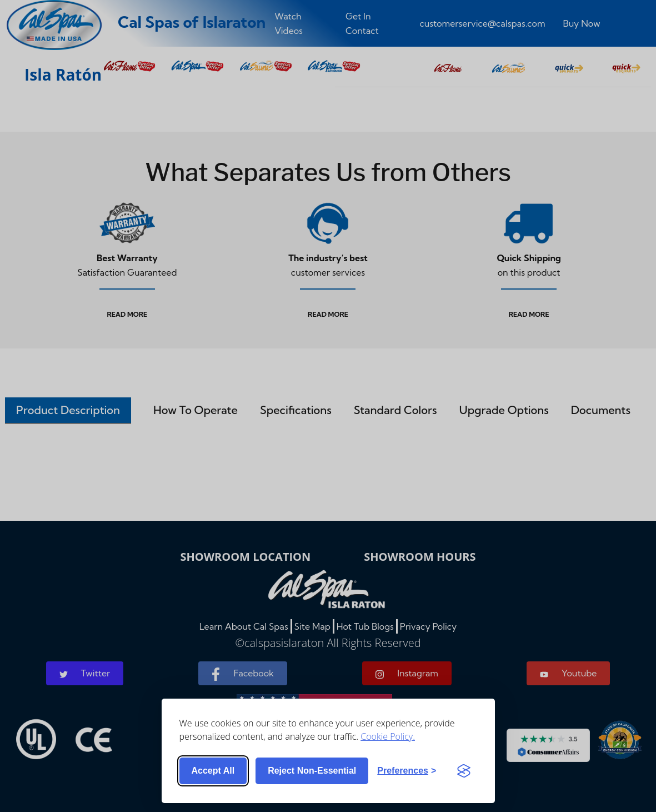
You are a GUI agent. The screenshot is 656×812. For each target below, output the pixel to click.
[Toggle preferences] (407, 771)
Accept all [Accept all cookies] (213, 771)
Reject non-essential (312, 771)
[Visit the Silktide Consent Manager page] (464, 771)
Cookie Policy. (388, 736)
